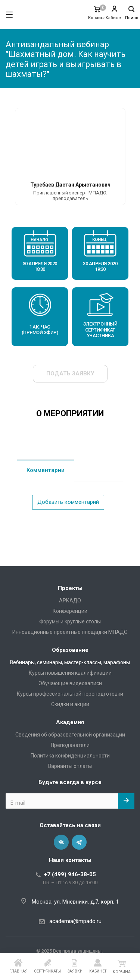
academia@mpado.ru (75, 921)
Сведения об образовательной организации (70, 735)
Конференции (70, 611)
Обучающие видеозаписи (70, 683)
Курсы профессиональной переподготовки (70, 694)
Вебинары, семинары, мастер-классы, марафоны (70, 662)
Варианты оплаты (70, 766)
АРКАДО (70, 601)
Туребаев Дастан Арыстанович (70, 185)
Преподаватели (70, 745)
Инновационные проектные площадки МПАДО (70, 632)
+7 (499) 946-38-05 (70, 874)
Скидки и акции (70, 704)
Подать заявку (70, 373)
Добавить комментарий (68, 502)
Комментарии (46, 470)
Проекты (70, 588)
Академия (70, 722)
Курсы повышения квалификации (70, 673)
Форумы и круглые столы (70, 621)
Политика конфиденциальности (70, 756)
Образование (70, 650)
